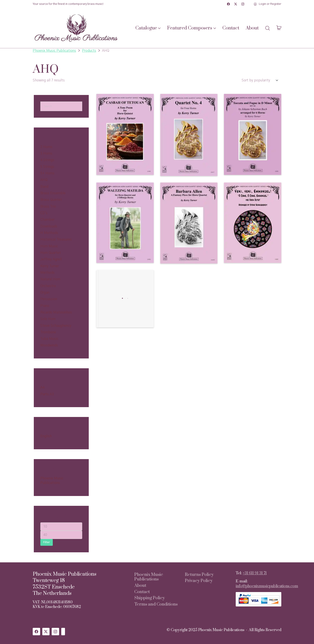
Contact (142, 592)
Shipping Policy (150, 598)
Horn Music (49, 246)
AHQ (44, 180)
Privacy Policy (199, 581)
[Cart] (279, 28)
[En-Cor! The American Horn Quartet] (125, 299)
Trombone (48, 332)
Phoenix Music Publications (149, 577)
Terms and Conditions (156, 604)
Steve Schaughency (56, 326)
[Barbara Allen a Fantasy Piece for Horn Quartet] (189, 223)
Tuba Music (49, 339)
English (46, 436)
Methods (48, 273)
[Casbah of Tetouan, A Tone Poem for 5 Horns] (125, 134)
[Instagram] (243, 4)
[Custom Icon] (63, 632)
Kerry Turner (50, 266)
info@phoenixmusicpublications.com (267, 586)
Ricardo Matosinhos (56, 312)
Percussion (49, 299)
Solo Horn (48, 319)
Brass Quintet (51, 200)
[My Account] (268, 4)
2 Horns (46, 147)
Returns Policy (199, 575)
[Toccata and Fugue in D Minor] (253, 134)
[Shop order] (261, 80)
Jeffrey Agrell (51, 259)
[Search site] (268, 28)
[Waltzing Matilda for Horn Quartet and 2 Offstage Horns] (125, 223)
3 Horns (46, 153)
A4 (42, 387)
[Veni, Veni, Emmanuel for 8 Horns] (253, 223)
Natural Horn (50, 279)
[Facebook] (228, 4)
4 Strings (47, 160)
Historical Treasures (56, 239)
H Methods (49, 233)
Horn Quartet (51, 253)
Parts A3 (47, 394)
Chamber (47, 220)
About (140, 586)
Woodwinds (49, 345)
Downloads (49, 226)
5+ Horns (47, 173)
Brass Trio (48, 207)
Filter (47, 542)
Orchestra (48, 286)
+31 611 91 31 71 (255, 573)
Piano (45, 306)
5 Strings (47, 167)
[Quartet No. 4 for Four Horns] (189, 135)
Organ (45, 293)
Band (44, 187)
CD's (44, 213)
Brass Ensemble (53, 193)
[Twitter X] (236, 4)
